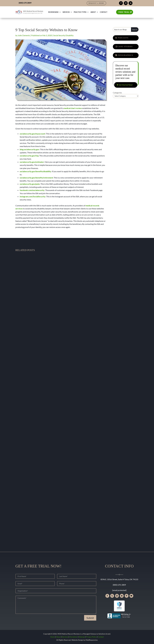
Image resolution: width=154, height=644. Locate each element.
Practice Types (80, 12)
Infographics (125, 55)
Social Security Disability (63, 35)
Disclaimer (73, 637)
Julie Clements (24, 35)
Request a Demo (96, 3)
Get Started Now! (126, 85)
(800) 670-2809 (119, 585)
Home (53, 637)
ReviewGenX (53, 12)
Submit (90, 618)
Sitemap (82, 637)
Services (66, 12)
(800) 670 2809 (25, 3)
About (93, 12)
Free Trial (124, 12)
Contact (104, 12)
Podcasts (123, 38)
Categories (117, 93)
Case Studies (125, 47)
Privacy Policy (91, 637)
